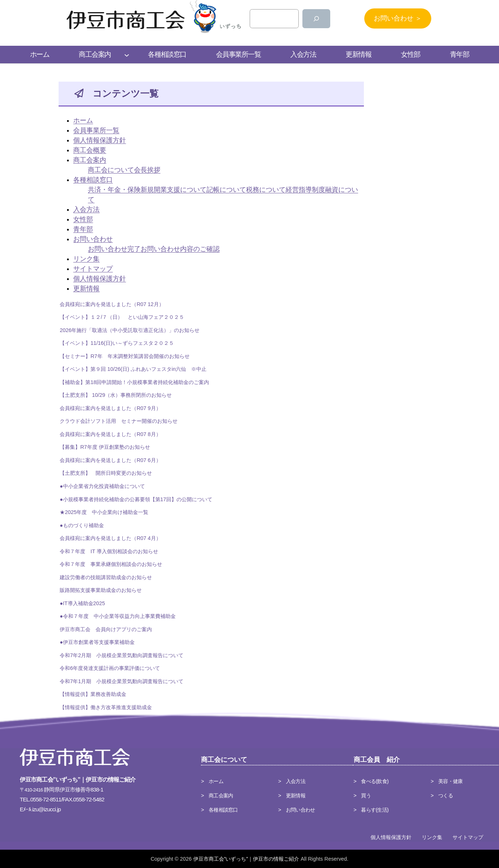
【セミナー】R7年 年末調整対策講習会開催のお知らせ (124, 357)
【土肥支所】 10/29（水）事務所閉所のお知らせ (116, 395)
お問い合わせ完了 (114, 249)
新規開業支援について (174, 190)
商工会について (111, 170)
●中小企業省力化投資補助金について (102, 487)
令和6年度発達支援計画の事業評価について (110, 668)
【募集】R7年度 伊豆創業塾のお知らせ (105, 447)
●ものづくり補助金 (82, 526)
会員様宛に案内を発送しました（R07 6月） (110, 461)
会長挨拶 (147, 170)
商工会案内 (90, 160)
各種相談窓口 (93, 180)
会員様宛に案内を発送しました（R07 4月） (110, 539)
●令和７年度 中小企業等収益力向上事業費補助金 (118, 616)
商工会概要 (90, 150)
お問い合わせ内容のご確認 (180, 249)
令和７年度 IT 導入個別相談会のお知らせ (109, 552)
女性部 (83, 219)
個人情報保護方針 (100, 140)
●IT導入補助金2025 (82, 604)
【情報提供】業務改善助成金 (93, 694)
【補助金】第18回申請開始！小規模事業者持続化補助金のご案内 (134, 383)
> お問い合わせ (297, 810)
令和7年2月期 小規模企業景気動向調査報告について (122, 656)
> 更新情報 (292, 796)
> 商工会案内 (217, 796)
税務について (266, 190)
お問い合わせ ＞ (398, 18)
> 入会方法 (292, 781)
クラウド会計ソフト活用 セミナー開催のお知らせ (119, 421)
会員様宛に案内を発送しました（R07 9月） (110, 409)
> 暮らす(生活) (371, 810)
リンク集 (86, 259)
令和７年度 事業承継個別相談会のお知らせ (111, 565)
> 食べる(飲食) (371, 781)
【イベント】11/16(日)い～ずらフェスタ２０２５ (117, 343)
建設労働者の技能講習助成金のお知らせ (106, 578)
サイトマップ (93, 269)
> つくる (442, 796)
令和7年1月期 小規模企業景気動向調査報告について (122, 682)
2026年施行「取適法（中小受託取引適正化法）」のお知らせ (130, 331)
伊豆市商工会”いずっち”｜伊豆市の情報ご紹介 (246, 859)
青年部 (83, 229)
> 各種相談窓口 (219, 810)
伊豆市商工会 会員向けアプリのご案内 (106, 630)
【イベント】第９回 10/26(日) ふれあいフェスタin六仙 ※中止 (133, 369)
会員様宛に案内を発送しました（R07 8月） (110, 435)
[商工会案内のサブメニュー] (127, 55)
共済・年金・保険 (114, 190)
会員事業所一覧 (96, 130)
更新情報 (86, 288)
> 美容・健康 (446, 781)
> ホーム (212, 781)
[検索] (316, 19)
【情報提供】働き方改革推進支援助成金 (106, 708)
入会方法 (86, 209)
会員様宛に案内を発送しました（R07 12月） (112, 305)
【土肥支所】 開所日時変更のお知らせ (106, 473)
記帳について (226, 190)
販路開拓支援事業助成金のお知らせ (101, 591)
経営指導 (299, 190)
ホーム (83, 120)
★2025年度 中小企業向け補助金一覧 (104, 513)
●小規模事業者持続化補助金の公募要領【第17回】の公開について (136, 500)
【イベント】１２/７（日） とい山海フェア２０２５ (122, 317)
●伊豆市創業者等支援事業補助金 (97, 642)
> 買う (362, 796)
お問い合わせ (93, 239)
